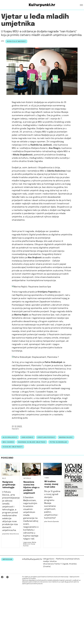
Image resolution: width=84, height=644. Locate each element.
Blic (4, 543)
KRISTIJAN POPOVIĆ (46, 502)
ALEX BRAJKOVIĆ (10, 502)
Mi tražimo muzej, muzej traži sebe (51, 548)
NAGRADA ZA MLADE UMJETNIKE (32, 506)
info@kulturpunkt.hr (32, 623)
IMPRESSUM (7, 624)
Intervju (27, 543)
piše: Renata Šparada (51, 586)
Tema (47, 542)
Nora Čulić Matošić (16, 41)
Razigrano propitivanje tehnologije (9, 549)
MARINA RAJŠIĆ (66, 502)
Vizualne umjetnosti (13, 511)
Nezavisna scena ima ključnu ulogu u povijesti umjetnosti (31, 552)
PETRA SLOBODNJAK (58, 506)
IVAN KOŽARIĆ (27, 502)
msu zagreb (8, 506)
